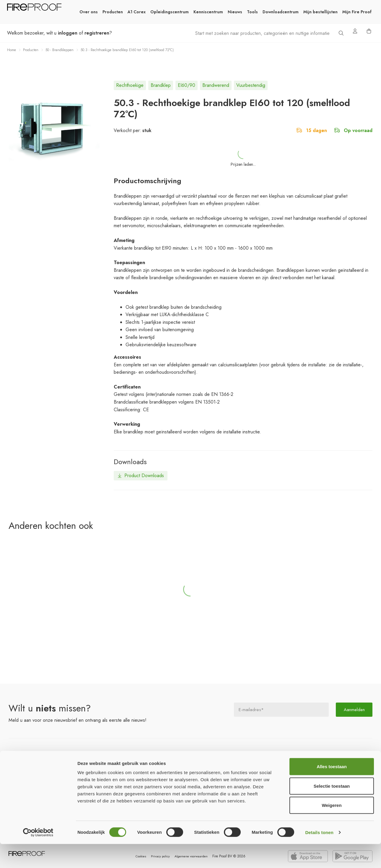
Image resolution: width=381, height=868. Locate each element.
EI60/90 (187, 85)
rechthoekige (130, 85)
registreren (97, 33)
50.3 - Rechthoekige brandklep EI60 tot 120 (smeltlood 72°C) (127, 50)
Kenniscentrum (208, 12)
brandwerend (216, 85)
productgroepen (41, 763)
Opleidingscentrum (170, 12)
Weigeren (332, 829)
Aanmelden (354, 709)
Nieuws (235, 12)
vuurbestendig (251, 85)
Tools (252, 12)
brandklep (161, 85)
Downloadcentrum (281, 12)
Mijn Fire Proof (357, 12)
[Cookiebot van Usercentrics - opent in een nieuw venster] (38, 856)
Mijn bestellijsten (320, 12)
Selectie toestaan (332, 810)
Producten (113, 12)
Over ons (89, 12)
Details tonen (319, 856)
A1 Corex (137, 12)
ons (171, 763)
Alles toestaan (332, 790)
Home (12, 50)
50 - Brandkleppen (60, 50)
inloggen (68, 33)
